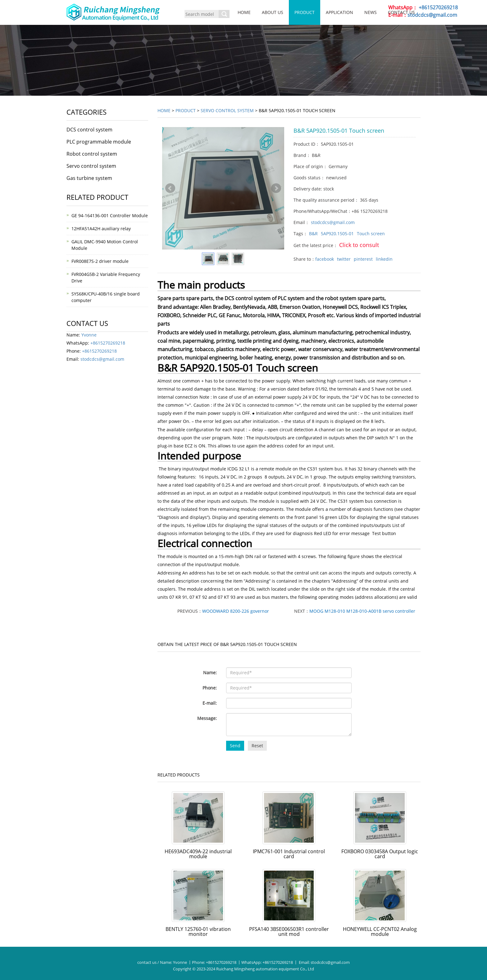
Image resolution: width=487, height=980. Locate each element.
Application (339, 12)
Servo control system (227, 110)
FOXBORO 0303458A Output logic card (380, 854)
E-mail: (210, 703)
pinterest (363, 259)
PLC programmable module (99, 142)
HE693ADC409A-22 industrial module (198, 854)
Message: (207, 718)
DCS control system (89, 130)
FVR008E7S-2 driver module (100, 261)
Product (305, 12)
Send (235, 746)
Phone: (210, 688)
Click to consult (359, 245)
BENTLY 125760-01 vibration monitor (198, 932)
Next (276, 188)
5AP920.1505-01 (337, 234)
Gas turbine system (89, 178)
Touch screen (371, 234)
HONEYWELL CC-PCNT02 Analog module (380, 932)
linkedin (384, 259)
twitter (344, 259)
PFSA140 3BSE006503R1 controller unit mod (289, 932)
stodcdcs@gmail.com (432, 15)
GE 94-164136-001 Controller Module (110, 215)
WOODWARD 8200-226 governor (236, 611)
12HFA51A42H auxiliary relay (101, 229)
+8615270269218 (438, 7)
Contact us (401, 12)
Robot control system (92, 154)
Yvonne (89, 335)
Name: (210, 673)
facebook (325, 259)
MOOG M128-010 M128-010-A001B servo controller (362, 611)
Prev (170, 188)
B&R (313, 234)
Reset (257, 746)
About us (273, 12)
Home (244, 12)
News (371, 12)
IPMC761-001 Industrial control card (289, 854)
